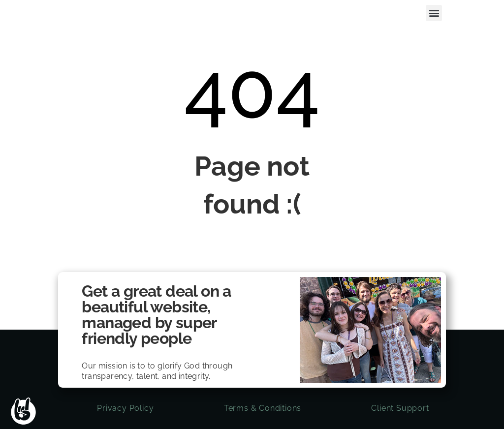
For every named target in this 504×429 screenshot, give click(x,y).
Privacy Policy (125, 408)
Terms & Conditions (263, 408)
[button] (434, 13)
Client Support (400, 408)
